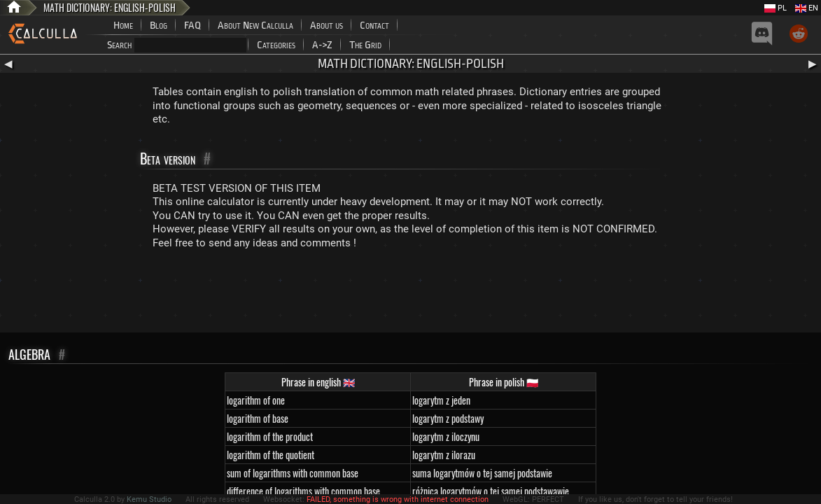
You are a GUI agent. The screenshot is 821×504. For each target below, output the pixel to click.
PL (776, 8)
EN (807, 8)
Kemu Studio (149, 499)
